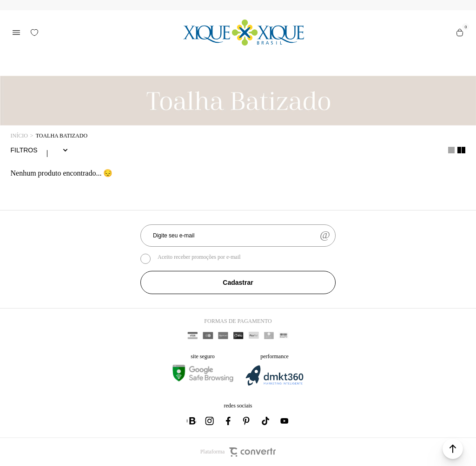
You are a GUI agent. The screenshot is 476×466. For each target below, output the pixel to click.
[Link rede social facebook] (229, 421)
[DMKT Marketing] (274, 384)
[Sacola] (460, 33)
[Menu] (16, 33)
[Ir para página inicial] (19, 136)
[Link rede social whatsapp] (192, 421)
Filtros (24, 150)
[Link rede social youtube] (284, 421)
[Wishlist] (34, 33)
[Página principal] (244, 33)
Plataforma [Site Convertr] (238, 452)
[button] (453, 449)
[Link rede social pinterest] (247, 421)
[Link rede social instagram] (210, 421)
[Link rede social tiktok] (266, 421)
